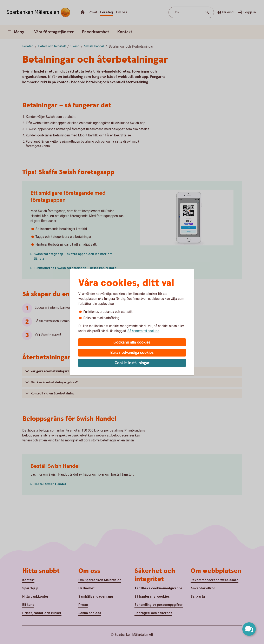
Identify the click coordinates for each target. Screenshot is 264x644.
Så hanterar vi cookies (143, 331)
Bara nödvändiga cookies (132, 353)
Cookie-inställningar (132, 363)
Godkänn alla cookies (132, 342)
